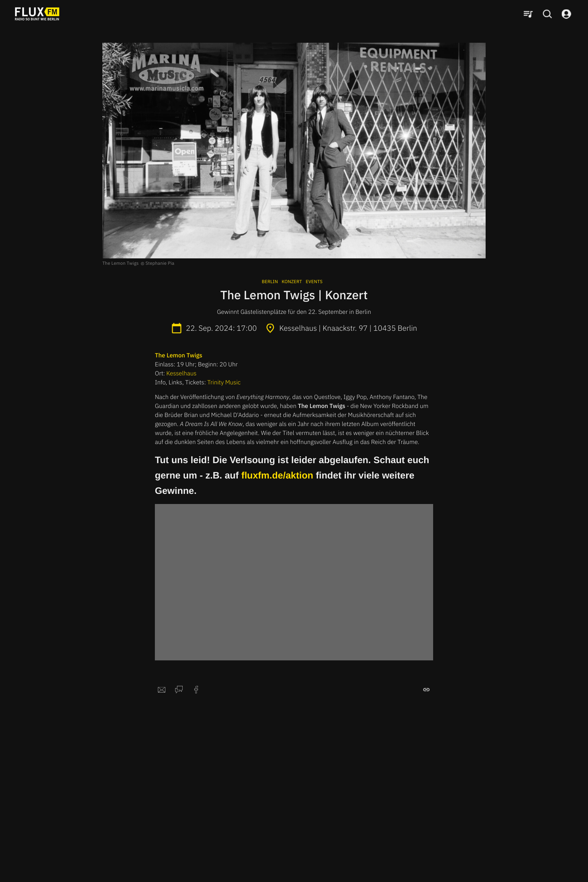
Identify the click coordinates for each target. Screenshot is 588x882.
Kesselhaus (181, 373)
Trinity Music (224, 382)
